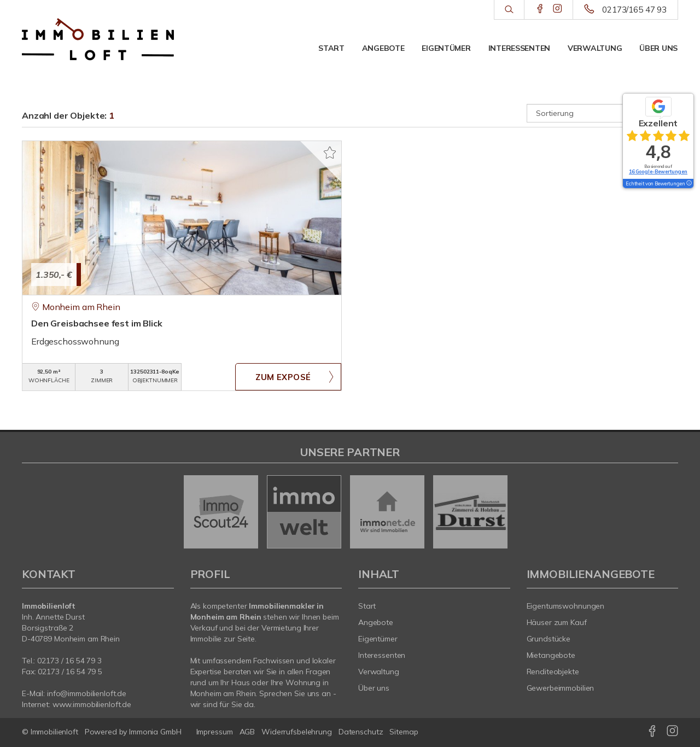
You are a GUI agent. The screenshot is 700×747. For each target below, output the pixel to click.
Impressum (215, 732)
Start (331, 48)
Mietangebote (551, 655)
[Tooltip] (689, 184)
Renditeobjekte (553, 672)
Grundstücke (549, 639)
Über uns (658, 48)
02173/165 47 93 (634, 10)
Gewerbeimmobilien (561, 688)
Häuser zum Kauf (557, 622)
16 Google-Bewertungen (658, 171)
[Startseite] (98, 39)
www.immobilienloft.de (92, 704)
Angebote (383, 48)
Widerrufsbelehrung (297, 732)
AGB (247, 732)
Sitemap (404, 732)
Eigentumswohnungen (566, 606)
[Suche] (509, 10)
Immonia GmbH (155, 732)
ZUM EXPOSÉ (283, 377)
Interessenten (519, 48)
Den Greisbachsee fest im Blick (97, 323)
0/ (69, 661)
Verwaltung (595, 48)
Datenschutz (361, 732)
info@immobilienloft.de (87, 693)
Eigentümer (446, 48)
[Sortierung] (603, 113)
